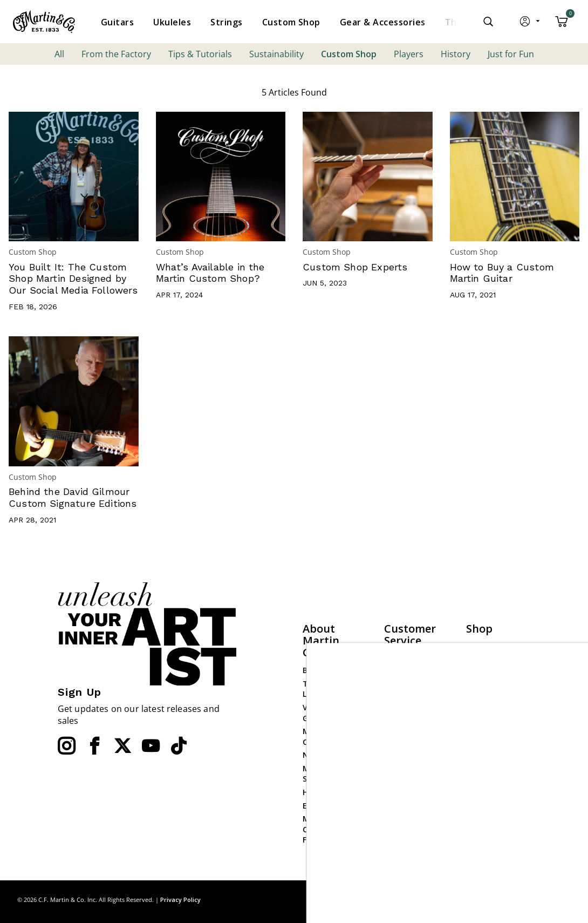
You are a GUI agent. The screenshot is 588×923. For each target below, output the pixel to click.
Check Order (407, 748)
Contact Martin (413, 685)
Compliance (406, 735)
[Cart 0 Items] (562, 25)
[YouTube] (151, 746)
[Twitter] (122, 746)
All (59, 54)
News (313, 755)
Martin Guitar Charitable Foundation (329, 829)
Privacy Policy (180, 900)
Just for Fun (511, 54)
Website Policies (414, 722)
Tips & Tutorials (200, 54)
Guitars (480, 646)
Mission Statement (323, 774)
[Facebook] (94, 746)
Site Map (494, 900)
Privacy (529, 900)
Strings (480, 686)
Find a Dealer (409, 658)
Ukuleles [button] (172, 22)
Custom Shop (349, 54)
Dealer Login (490, 779)
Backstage (322, 670)
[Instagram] (66, 746)
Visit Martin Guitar (325, 713)
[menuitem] (117, 22)
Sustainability (276, 54)
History (456, 54)
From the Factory (116, 54)
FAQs (393, 672)
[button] (531, 24)
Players (409, 54)
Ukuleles (482, 673)
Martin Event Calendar (327, 737)
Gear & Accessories (487, 705)
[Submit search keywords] (488, 22)
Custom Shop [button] (291, 22)
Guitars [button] (117, 22)
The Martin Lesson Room (327, 689)
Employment (327, 806)
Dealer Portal (491, 792)
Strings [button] (226, 22)
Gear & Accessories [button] (383, 22)
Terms (561, 900)
